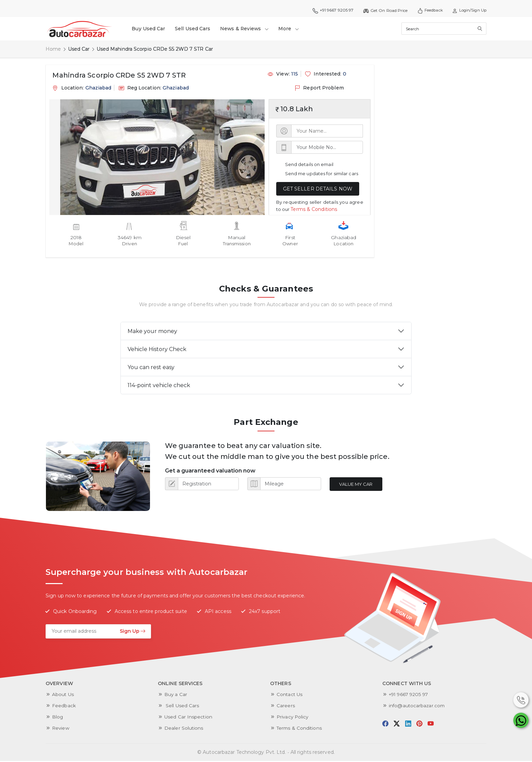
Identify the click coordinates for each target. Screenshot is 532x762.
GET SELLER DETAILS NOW (318, 189)
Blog (58, 717)
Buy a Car (176, 694)
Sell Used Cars (194, 29)
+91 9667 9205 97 (329, 11)
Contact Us (290, 694)
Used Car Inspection (189, 717)
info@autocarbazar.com (418, 706)
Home (53, 49)
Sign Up (133, 631)
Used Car (79, 49)
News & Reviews (246, 29)
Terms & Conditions (314, 209)
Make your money (152, 331)
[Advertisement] (425, 107)
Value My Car (357, 484)
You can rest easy (151, 367)
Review (61, 728)
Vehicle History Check (157, 349)
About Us (63, 694)
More (292, 29)
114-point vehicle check (159, 385)
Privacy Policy (293, 717)
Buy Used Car (149, 29)
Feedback (428, 11)
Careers (286, 706)
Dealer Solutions (184, 728)
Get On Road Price (382, 11)
